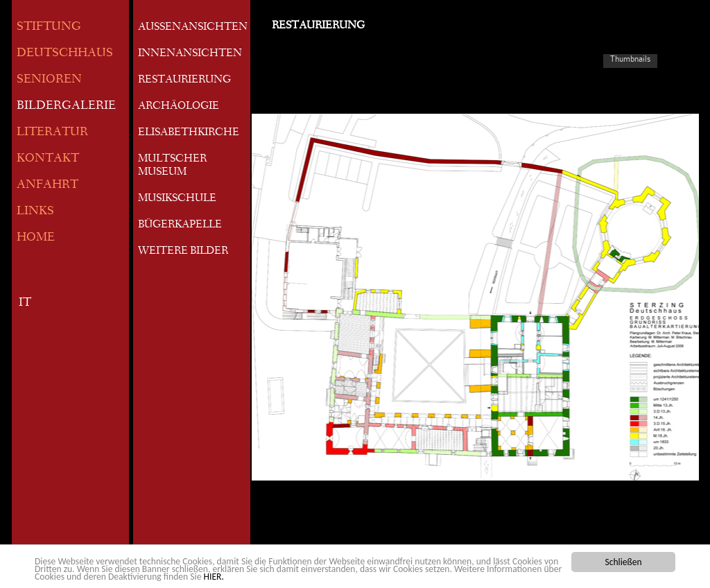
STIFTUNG (49, 27)
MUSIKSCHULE (177, 199)
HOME (36, 238)
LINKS (35, 212)
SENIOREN (49, 80)
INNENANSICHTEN (190, 54)
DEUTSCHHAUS (65, 54)
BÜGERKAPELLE (180, 225)
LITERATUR (52, 133)
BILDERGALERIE (66, 106)
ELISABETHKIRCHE (189, 133)
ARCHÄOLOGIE (179, 107)
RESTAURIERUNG (184, 80)
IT (25, 303)
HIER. (214, 577)
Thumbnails (630, 59)
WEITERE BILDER (183, 252)
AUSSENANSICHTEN (193, 28)
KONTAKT (48, 159)
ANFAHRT (47, 185)
